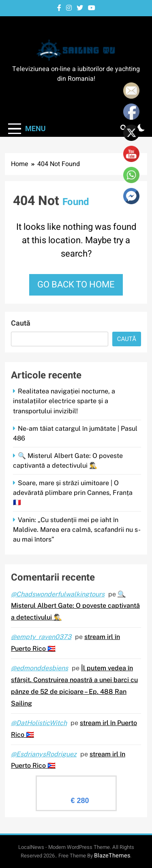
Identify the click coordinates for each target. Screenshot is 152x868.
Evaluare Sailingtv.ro (76, 783)
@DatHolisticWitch (39, 723)
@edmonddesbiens (40, 668)
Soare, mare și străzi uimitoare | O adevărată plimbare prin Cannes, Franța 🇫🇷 (73, 493)
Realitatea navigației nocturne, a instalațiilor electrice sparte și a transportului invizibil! (64, 401)
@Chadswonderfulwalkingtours (58, 594)
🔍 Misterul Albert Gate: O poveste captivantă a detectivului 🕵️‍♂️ (75, 606)
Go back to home (76, 285)
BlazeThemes (112, 856)
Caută (21, 323)
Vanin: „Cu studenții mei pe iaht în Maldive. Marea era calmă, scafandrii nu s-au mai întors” (77, 530)
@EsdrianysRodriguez (44, 754)
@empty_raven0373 (41, 637)
